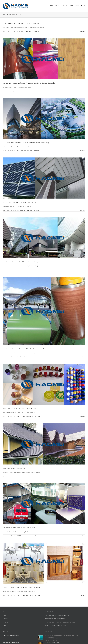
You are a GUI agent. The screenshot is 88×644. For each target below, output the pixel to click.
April (5, 31)
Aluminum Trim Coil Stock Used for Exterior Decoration (21, 23)
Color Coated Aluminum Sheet (24, 31)
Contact (5, 629)
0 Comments (36, 31)
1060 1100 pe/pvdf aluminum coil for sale (56, 626)
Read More (82, 31)
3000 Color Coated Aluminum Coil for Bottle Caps (19, 409)
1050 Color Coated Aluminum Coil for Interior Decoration (22, 587)
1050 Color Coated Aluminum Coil (25, 595)
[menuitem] (52, 6)
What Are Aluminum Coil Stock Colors (55, 619)
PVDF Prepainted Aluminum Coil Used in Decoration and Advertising (26, 143)
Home (5, 615)
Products (6, 622)
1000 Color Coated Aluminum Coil (14, 468)
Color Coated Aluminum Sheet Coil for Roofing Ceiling (20, 262)
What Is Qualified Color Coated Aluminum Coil (58, 615)
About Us (6, 619)
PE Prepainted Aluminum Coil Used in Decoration (19, 202)
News (5, 626)
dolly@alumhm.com (54, 642)
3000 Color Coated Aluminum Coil (25, 416)
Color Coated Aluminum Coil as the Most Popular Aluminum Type (24, 349)
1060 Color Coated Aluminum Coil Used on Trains (19, 528)
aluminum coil (21, 91)
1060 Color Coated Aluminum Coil (25, 536)
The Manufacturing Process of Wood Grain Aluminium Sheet (61, 622)
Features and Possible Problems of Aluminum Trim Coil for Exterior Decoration (29, 83)
